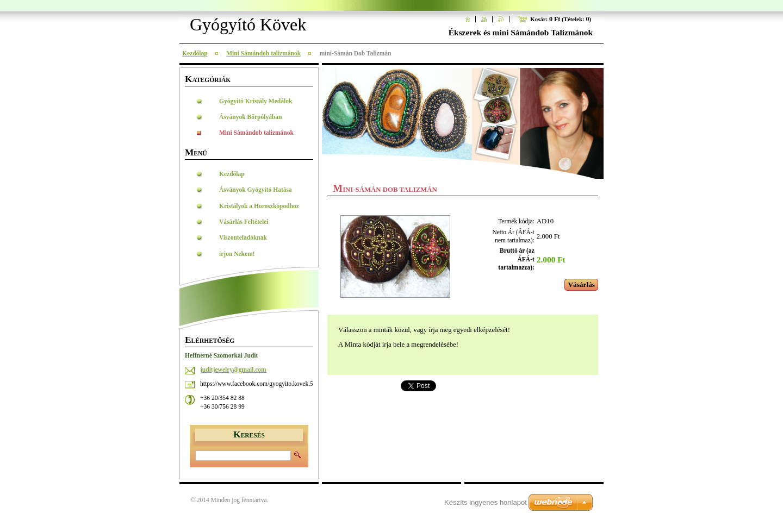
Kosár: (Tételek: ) (561, 19)
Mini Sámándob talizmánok (263, 53)
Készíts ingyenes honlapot (486, 502)
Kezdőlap (195, 53)
